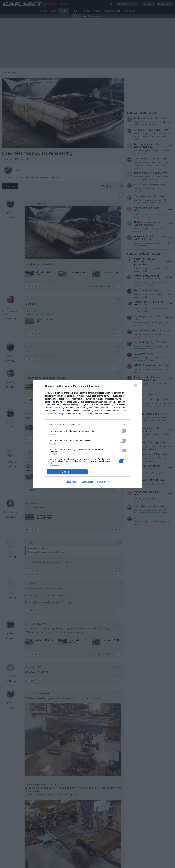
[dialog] (88, 434)
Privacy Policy (103, 482)
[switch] (123, 431)
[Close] (136, 386)
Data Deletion (72, 482)
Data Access (87, 482)
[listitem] (88, 425)
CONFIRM (67, 472)
